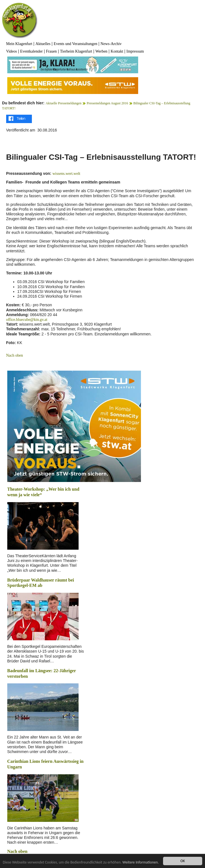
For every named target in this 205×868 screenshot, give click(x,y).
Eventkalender (31, 51)
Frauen (51, 51)
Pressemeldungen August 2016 (107, 103)
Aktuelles (43, 44)
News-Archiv (111, 44)
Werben (101, 51)
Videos (12, 51)
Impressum (135, 51)
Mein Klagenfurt (19, 44)
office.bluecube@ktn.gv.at (27, 320)
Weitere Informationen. (141, 862)
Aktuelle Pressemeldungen (63, 103)
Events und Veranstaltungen (76, 44)
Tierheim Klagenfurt (76, 51)
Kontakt (117, 51)
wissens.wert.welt (66, 174)
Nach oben (15, 355)
